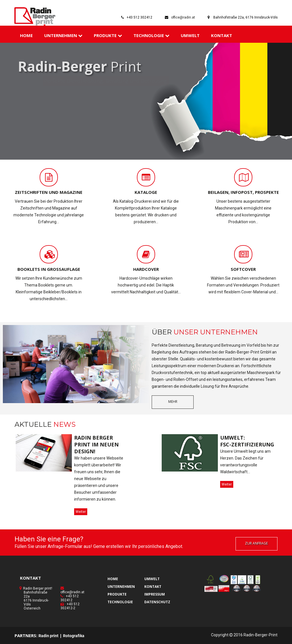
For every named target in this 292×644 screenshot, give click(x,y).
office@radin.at (183, 17)
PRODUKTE (108, 35)
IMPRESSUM (155, 594)
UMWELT (190, 35)
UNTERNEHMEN (63, 35)
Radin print (48, 636)
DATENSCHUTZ (157, 602)
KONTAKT (222, 35)
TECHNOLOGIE (151, 35)
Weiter (81, 512)
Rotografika (74, 636)
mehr (173, 402)
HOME (26, 35)
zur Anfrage (256, 543)
